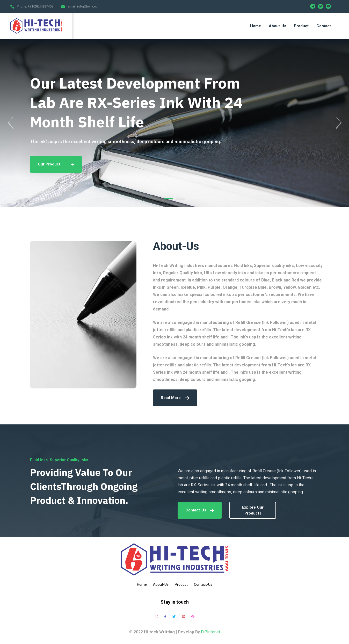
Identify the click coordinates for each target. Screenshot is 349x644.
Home (142, 584)
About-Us (161, 584)
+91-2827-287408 (41, 6)
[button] (169, 199)
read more (175, 398)
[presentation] (10, 123)
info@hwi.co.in (88, 6)
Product (181, 584)
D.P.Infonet (210, 632)
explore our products (253, 510)
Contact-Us (200, 510)
